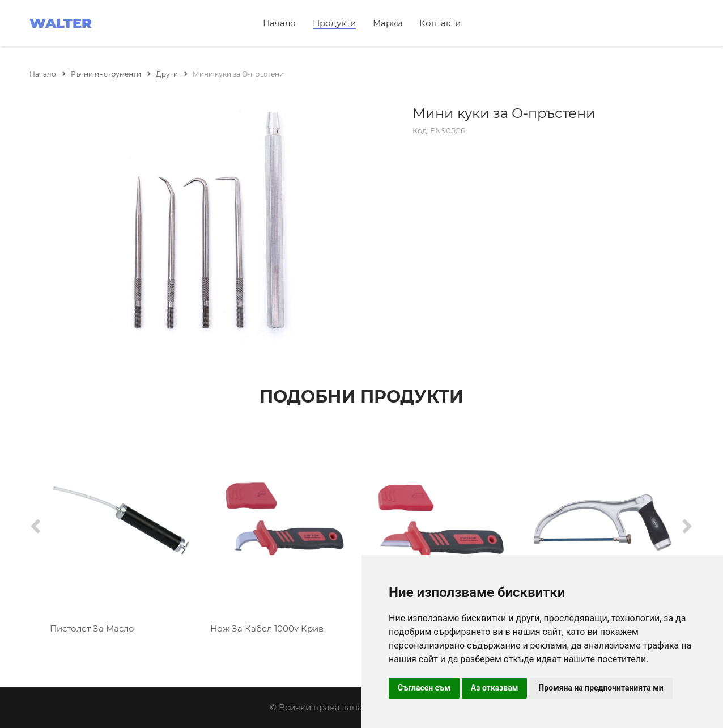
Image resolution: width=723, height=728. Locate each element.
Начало (279, 23)
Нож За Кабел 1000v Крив (267, 628)
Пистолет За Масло (92, 628)
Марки (388, 23)
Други (172, 74)
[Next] (687, 527)
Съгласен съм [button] (424, 688)
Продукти (334, 23)
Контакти (440, 23)
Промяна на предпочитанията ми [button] (601, 688)
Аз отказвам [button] (495, 688)
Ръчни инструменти (111, 74)
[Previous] (36, 527)
